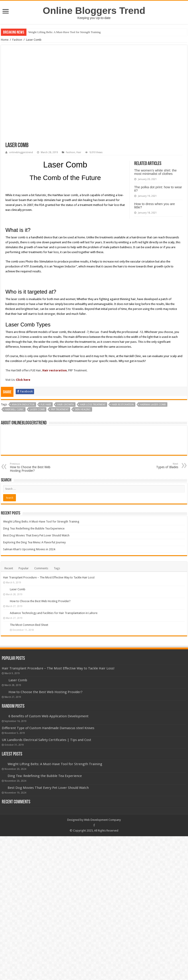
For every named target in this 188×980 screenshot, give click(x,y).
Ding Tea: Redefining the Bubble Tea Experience (34, 557)
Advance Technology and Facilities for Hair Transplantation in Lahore (54, 642)
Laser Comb (37, 438)
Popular (24, 597)
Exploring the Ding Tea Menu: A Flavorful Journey (34, 571)
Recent (9, 597)
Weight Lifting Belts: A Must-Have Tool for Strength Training (64, 32)
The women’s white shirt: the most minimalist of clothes (156, 172)
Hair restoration (55, 399)
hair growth (66, 433)
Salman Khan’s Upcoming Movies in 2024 (29, 578)
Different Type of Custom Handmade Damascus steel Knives (48, 757)
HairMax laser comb (153, 433)
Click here (23, 408)
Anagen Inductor (23, 433)
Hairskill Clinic (14, 438)
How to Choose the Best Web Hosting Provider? (33, 496)
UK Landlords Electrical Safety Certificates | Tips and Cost (46, 768)
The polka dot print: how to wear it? (158, 189)
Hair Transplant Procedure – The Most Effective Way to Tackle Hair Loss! (49, 606)
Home (5, 40)
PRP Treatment (60, 438)
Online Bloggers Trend (94, 11)
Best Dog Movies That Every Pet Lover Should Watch (36, 564)
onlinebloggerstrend (21, 152)
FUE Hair (46, 433)
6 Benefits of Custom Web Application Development (49, 745)
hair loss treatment (93, 433)
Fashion (17, 40)
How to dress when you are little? (155, 205)
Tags (57, 597)
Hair (79, 152)
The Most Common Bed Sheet (29, 653)
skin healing (83, 438)
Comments (41, 597)
